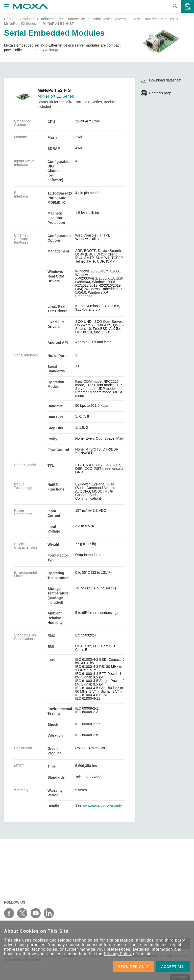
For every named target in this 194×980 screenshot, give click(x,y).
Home (9, 19)
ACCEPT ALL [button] (173, 967)
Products (27, 19)
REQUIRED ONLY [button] (133, 967)
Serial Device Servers (109, 19)
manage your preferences (105, 949)
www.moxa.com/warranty (102, 805)
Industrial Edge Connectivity (63, 19)
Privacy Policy (118, 954)
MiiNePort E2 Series (20, 24)
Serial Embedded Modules (153, 19)
